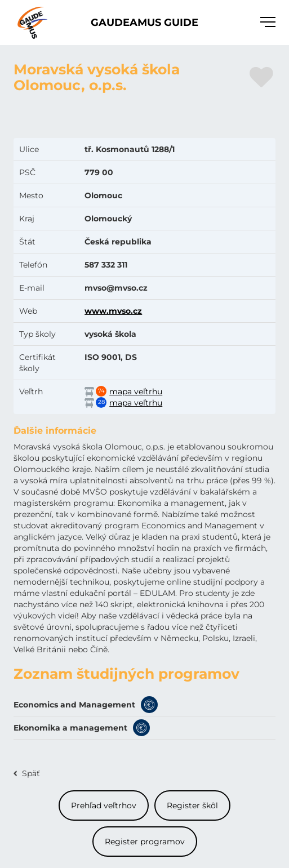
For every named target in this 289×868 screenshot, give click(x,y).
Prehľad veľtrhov (104, 805)
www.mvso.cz (113, 311)
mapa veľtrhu (136, 391)
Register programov (145, 842)
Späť (31, 773)
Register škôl (192, 805)
